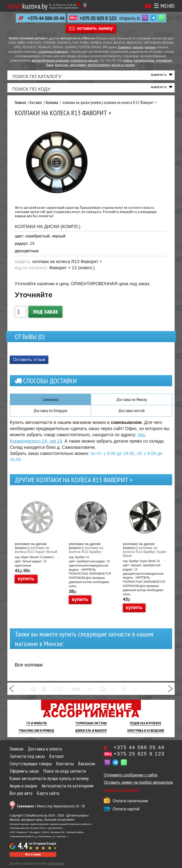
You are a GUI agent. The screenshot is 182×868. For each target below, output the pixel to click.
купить (26, 583)
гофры (128, 61)
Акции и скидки (23, 790)
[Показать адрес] (85, 6)
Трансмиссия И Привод (36, 735)
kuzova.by (27, 6)
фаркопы (62, 65)
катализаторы (144, 61)
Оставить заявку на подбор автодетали (138, 787)
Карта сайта (48, 797)
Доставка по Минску (131, 403)
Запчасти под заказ (27, 760)
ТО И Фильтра (36, 727)
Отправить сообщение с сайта (131, 779)
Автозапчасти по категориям (68, 790)
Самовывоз (50, 403)
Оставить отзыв (29, 363)
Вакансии (87, 768)
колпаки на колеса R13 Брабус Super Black (145, 554)
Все (29, 669)
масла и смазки (123, 65)
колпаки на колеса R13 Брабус (86, 552)
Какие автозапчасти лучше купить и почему (49, 783)
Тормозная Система (91, 727)
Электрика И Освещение (146, 735)
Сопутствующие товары (31, 768)
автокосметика (99, 65)
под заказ (45, 314)
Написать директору (122, 794)
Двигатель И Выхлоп (91, 735)
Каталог (57, 760)
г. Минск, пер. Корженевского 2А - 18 (51, 810)
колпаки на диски (84, 61)
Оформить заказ (24, 775)
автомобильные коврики (50, 61)
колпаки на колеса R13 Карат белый (36, 552)
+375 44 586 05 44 (46, 18)
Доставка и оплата (45, 753)
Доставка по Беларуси (50, 415)
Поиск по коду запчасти (65, 775)
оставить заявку (95, 28)
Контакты (65, 768)
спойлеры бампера (53, 52)
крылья (150, 47)
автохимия (78, 65)
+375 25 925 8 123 (98, 18)
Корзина (148, 6)
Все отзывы (33, 859)
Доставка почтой (132, 415)
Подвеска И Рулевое (146, 727)
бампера (125, 47)
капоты (138, 47)
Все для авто (21, 797)
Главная (16, 753)
